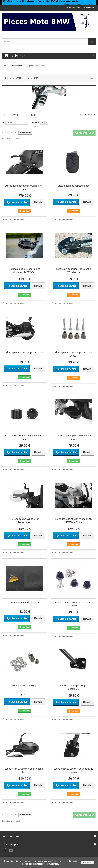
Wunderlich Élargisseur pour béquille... (73, 687)
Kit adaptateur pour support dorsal (24, 352)
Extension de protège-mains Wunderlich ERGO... (24, 271)
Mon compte (10, 844)
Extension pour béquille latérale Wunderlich (73, 271)
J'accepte (87, 863)
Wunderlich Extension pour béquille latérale (73, 771)
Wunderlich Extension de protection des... (24, 771)
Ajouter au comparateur (13, 220)
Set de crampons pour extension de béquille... (73, 604)
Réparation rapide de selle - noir (24, 602)
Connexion (89, 8)
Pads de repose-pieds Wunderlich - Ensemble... (73, 437)
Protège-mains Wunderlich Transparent (24, 521)
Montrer (35, 122)
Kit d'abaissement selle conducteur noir (24, 437)
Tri (3, 122)
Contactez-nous (74, 8)
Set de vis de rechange (24, 686)
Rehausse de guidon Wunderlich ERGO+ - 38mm (73, 521)
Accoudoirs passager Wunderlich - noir (25, 187)
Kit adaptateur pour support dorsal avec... (73, 354)
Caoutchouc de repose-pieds (73, 186)
